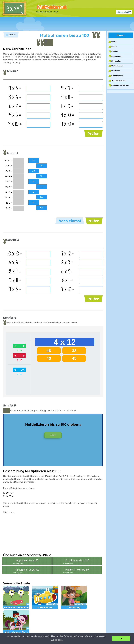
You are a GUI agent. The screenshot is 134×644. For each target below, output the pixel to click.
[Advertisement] (65, 24)
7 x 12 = (67, 254)
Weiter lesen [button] (57, 640)
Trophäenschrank (118, 80)
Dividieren (116, 71)
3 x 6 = (15, 98)
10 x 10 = (15, 254)
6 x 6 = (15, 263)
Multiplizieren (117, 66)
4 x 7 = (67, 89)
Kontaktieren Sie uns (120, 85)
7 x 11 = (15, 281)
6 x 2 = (15, 106)
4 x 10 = (67, 115)
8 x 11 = (15, 272)
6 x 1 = (67, 281)
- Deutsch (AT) (124, 12)
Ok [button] (121, 638)
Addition (115, 51)
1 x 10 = (67, 106)
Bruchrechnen (117, 76)
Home (114, 42)
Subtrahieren (117, 56)
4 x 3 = (15, 89)
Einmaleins (116, 61)
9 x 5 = (15, 115)
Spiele (114, 46)
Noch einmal (70, 221)
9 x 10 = (15, 124)
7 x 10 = (67, 124)
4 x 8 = (67, 98)
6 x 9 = (67, 272)
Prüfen (93, 134)
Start (53, 435)
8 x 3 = (67, 263)
